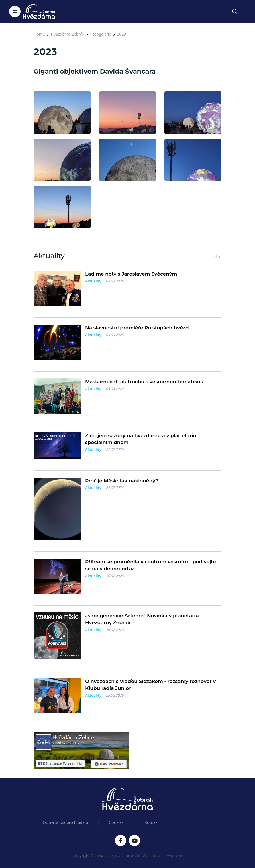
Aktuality (93, 281)
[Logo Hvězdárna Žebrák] (39, 11)
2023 (121, 34)
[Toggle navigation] (15, 11)
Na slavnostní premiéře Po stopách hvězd (137, 328)
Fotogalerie (101, 34)
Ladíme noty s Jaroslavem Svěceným (131, 274)
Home (39, 34)
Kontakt (152, 822)
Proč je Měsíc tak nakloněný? (122, 481)
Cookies (116, 822)
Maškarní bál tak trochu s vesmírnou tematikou (144, 382)
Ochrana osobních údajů (65, 822)
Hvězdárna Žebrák (67, 34)
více (217, 257)
